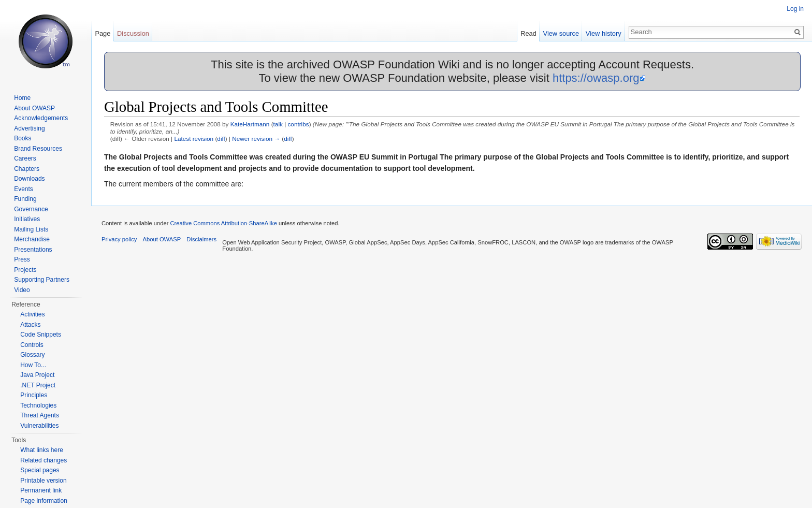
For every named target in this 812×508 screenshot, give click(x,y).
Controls (32, 345)
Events (24, 189)
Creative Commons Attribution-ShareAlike (223, 223)
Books (23, 138)
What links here (42, 450)
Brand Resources (38, 149)
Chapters (27, 169)
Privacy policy (119, 239)
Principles (34, 395)
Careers (25, 158)
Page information (44, 501)
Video (22, 290)
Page (103, 33)
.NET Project (38, 385)
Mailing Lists (31, 229)
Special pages (40, 470)
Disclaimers (201, 239)
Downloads (29, 179)
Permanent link (41, 490)
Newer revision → (256, 139)
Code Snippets (41, 335)
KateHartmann (250, 124)
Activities (32, 314)
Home (22, 98)
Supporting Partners (42, 280)
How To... (33, 365)
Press (22, 259)
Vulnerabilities (39, 426)
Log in (795, 9)
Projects (25, 270)
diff (221, 139)
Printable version (43, 481)
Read (528, 33)
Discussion (133, 33)
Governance (31, 209)
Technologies (38, 405)
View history (604, 33)
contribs (298, 124)
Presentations (33, 250)
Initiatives (27, 219)
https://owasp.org (596, 78)
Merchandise (32, 239)
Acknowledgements (41, 118)
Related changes (44, 460)
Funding (25, 199)
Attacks (30, 325)
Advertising (29, 128)
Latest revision (194, 139)
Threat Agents (40, 415)
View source (561, 33)
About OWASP (34, 108)
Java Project (37, 375)
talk (278, 124)
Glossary (32, 355)
